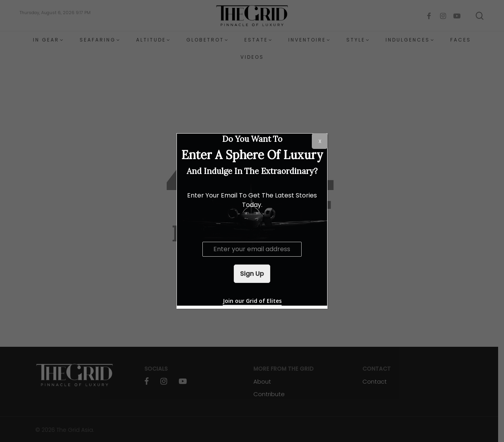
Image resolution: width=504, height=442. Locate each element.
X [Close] (320, 141)
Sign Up (252, 274)
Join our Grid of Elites (252, 301)
